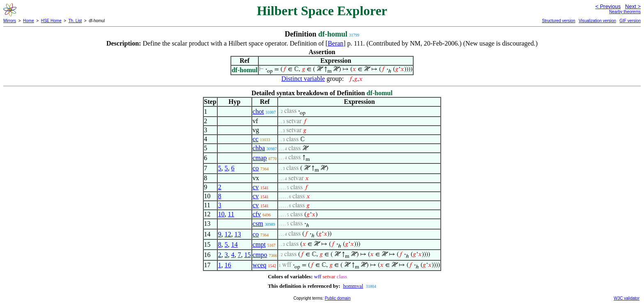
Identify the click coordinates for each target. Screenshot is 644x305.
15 (248, 255)
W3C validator (627, 298)
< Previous (608, 6)
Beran (336, 43)
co (256, 168)
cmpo (260, 255)
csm (258, 224)
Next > (633, 6)
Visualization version (597, 21)
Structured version (558, 21)
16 (228, 265)
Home (29, 21)
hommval (353, 286)
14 (235, 244)
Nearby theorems (625, 12)
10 (221, 214)
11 (231, 214)
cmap (260, 158)
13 (238, 234)
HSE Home (51, 21)
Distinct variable (303, 79)
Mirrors (10, 21)
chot (258, 111)
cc (255, 139)
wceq (260, 265)
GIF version (630, 21)
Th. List (75, 21)
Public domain (338, 298)
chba (259, 148)
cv (256, 187)
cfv (257, 214)
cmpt (259, 244)
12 (228, 234)
